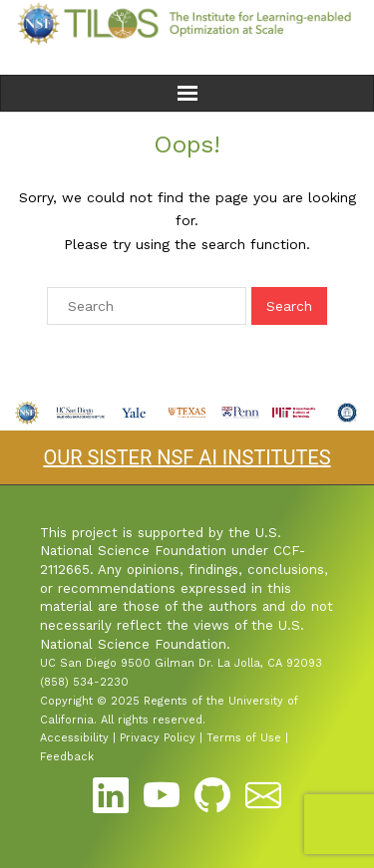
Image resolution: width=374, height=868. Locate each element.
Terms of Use (244, 738)
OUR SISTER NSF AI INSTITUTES (187, 457)
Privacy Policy (158, 738)
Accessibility (74, 738)
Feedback (67, 757)
